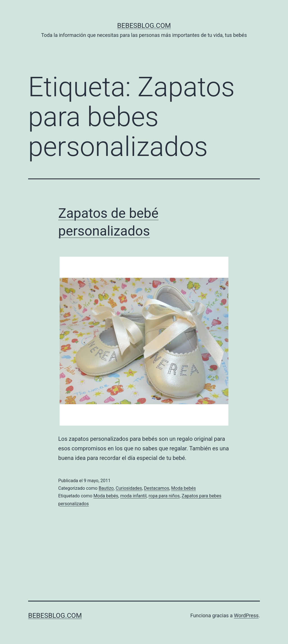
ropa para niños (164, 496)
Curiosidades (129, 488)
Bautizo (106, 488)
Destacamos (157, 488)
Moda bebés (184, 488)
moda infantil (133, 496)
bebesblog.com (144, 26)
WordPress (246, 615)
